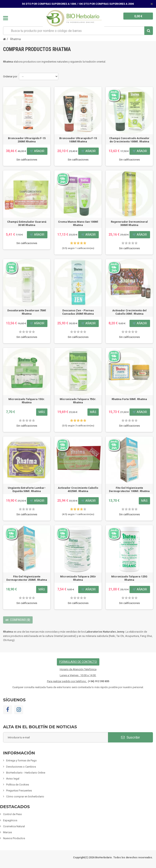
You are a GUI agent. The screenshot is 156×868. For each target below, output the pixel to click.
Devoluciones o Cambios (21, 767)
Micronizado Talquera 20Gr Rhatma (78, 578)
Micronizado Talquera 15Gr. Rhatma (27, 401)
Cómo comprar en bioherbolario (25, 796)
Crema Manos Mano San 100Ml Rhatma (78, 223)
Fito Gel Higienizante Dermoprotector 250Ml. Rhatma (27, 578)
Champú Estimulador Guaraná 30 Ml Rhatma (27, 223)
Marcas (7, 832)
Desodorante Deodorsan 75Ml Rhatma (27, 312)
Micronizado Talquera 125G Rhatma (129, 578)
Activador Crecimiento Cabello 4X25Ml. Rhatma (78, 489)
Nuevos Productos (14, 838)
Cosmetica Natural (14, 826)
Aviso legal (13, 779)
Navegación (6, 18)
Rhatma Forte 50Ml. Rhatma (129, 399)
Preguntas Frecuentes (19, 791)
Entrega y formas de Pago (21, 760)
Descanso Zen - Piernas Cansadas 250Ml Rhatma (78, 312)
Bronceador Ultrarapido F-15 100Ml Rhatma (78, 140)
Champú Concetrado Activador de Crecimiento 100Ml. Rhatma (129, 140)
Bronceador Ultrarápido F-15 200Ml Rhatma (27, 140)
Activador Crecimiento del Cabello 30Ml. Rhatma (129, 312)
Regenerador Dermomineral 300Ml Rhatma (129, 223)
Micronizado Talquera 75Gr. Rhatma (78, 401)
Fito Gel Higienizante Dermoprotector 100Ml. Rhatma (129, 489)
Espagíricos (10, 820)
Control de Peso (13, 814)
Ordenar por (10, 76)
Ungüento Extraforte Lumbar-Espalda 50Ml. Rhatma (27, 489)
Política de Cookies (18, 785)
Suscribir (131, 737)
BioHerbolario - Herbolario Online (26, 773)
